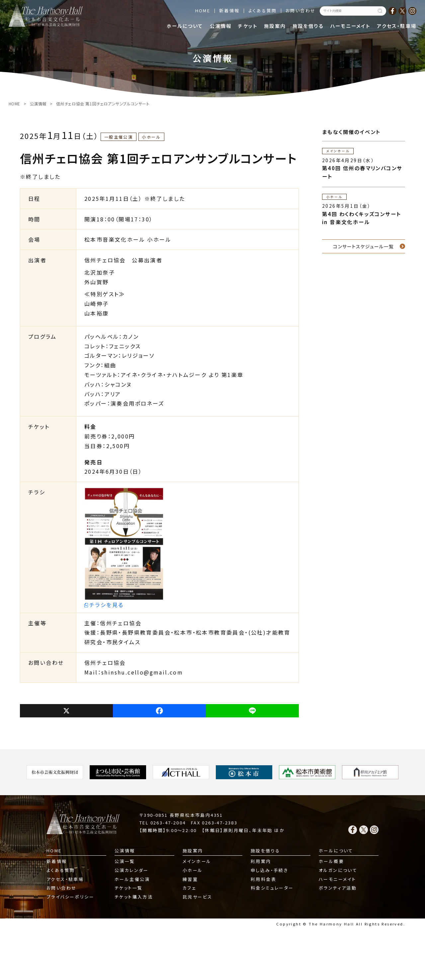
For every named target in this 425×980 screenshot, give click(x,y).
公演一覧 (125, 861)
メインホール (197, 861)
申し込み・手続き (269, 870)
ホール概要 (331, 861)
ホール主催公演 (132, 879)
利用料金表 (263, 879)
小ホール (193, 870)
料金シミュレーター (272, 888)
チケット (248, 26)
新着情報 (229, 10)
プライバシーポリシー (70, 897)
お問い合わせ (300, 10)
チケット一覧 (128, 888)
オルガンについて (338, 870)
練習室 (190, 879)
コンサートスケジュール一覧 (363, 246)
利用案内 (261, 861)
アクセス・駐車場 (397, 26)
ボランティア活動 (338, 888)
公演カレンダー (132, 870)
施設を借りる (308, 26)
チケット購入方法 (134, 897)
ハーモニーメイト (350, 26)
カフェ (189, 888)
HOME (203, 10)
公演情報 (221, 26)
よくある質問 (262, 10)
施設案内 (275, 26)
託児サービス (197, 897)
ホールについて (185, 26)
